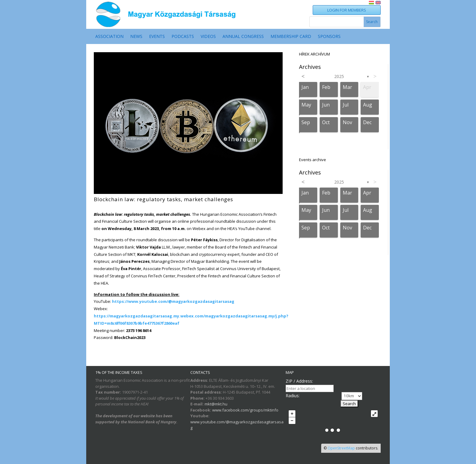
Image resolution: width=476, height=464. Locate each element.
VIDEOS (208, 37)
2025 (339, 76)
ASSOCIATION (109, 37)
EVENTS (157, 37)
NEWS (136, 37)
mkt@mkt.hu (216, 404)
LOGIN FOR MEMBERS (347, 10)
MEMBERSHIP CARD (291, 37)
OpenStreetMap (341, 448)
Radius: (293, 396)
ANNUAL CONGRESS (243, 37)
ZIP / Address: (299, 381)
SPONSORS (329, 37)
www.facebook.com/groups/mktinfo (245, 410)
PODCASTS (183, 37)
